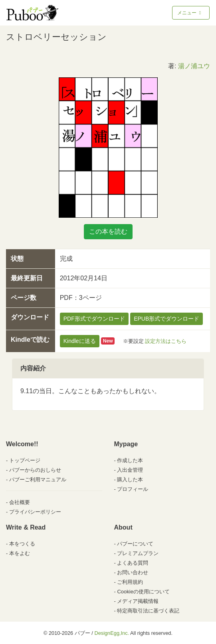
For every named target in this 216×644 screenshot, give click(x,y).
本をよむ (20, 553)
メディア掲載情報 (138, 601)
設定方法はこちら (166, 341)
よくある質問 (133, 563)
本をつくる (22, 544)
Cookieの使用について (143, 592)
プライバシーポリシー (35, 512)
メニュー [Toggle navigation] (190, 13)
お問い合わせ (133, 572)
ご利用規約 (130, 582)
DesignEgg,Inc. (112, 633)
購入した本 (130, 480)
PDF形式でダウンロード (94, 319)
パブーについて (135, 544)
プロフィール (133, 489)
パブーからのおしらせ (35, 470)
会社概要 (20, 502)
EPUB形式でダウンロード (166, 319)
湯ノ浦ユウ (194, 66)
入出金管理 (130, 470)
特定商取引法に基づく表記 (148, 611)
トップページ (25, 460)
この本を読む (108, 231)
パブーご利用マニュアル (38, 480)
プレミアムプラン (138, 553)
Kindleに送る (80, 341)
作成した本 (130, 460)
